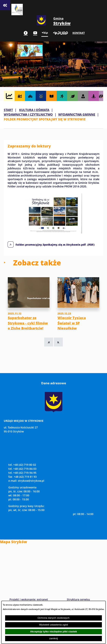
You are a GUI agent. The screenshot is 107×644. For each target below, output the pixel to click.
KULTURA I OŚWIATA (34, 110)
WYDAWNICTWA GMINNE (77, 115)
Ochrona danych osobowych (53, 618)
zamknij (53, 638)
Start (8, 110)
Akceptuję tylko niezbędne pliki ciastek (54, 632)
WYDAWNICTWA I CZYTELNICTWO (28, 115)
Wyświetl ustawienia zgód (53, 625)
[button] (53, 232)
